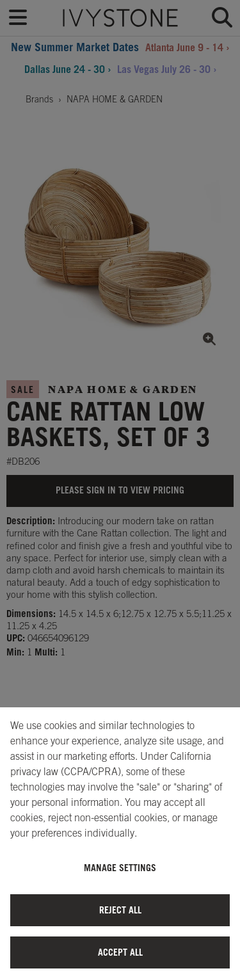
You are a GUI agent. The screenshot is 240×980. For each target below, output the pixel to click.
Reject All (120, 910)
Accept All (120, 952)
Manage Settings (120, 868)
